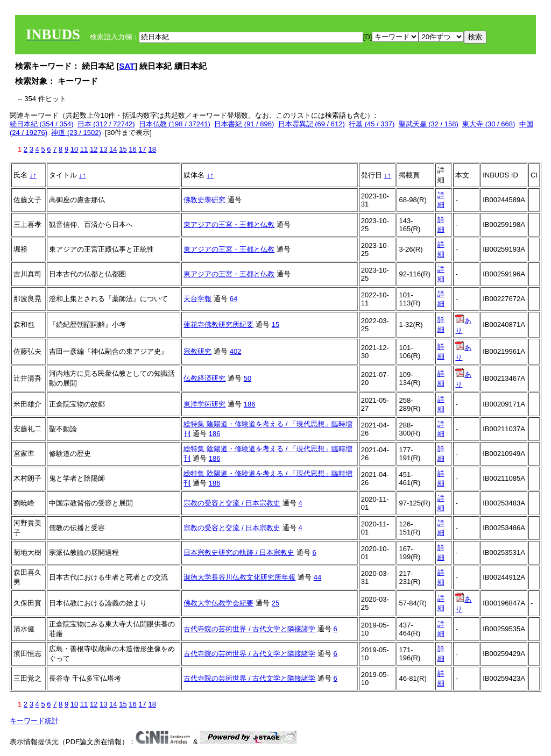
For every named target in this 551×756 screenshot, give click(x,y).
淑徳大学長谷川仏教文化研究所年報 (239, 577)
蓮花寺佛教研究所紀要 (218, 324)
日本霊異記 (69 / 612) (312, 124)
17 (142, 149)
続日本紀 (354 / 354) (42, 124)
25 (275, 603)
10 (74, 149)
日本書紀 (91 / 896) (244, 124)
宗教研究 (197, 351)
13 (103, 149)
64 (234, 299)
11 (84, 149)
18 (152, 149)
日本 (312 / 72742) (106, 124)
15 (123, 149)
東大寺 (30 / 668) (489, 124)
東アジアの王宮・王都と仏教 (229, 224)
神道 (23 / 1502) (76, 133)
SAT (127, 66)
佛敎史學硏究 (204, 200)
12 (94, 149)
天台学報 (197, 299)
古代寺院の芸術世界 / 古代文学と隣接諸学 (249, 629)
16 (132, 149)
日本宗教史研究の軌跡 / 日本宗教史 (239, 552)
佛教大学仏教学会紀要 (218, 603)
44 (317, 577)
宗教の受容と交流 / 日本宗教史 (232, 503)
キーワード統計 (34, 721)
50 (248, 378)
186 (250, 404)
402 (236, 351)
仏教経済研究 (204, 378)
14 (113, 149)
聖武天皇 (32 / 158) (429, 124)
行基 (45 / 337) (372, 124)
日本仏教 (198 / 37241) (175, 124)
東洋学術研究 (204, 404)
